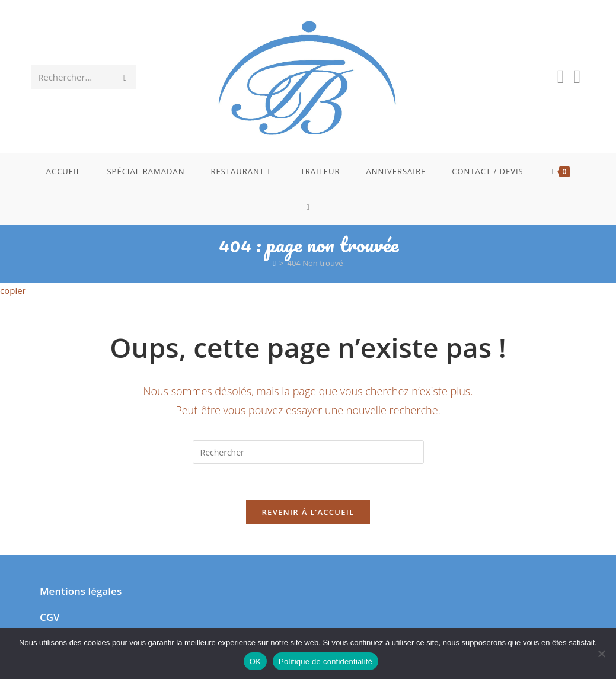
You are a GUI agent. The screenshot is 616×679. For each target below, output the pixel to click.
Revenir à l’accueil (308, 512)
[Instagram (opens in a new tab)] (577, 76)
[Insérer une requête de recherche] (308, 452)
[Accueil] (274, 263)
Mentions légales (81, 591)
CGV (50, 617)
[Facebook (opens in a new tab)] (561, 76)
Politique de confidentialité (325, 662)
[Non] (601, 654)
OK (255, 662)
